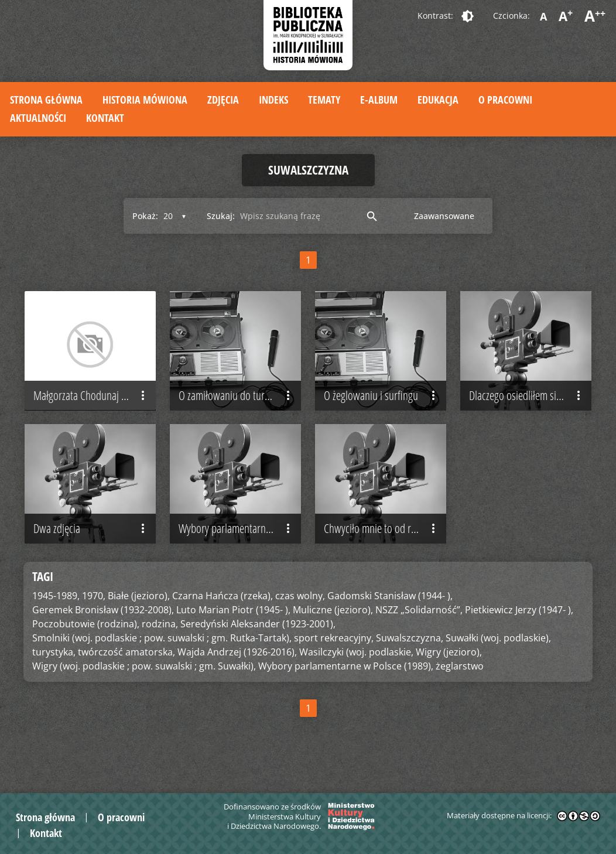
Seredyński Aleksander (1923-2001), (258, 648)
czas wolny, (300, 620)
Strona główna (46, 100)
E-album (379, 100)
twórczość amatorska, (126, 676)
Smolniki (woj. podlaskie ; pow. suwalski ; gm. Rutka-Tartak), (162, 662)
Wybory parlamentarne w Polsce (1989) (240, 552)
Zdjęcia (223, 100)
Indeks (273, 100)
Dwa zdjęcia (92, 552)
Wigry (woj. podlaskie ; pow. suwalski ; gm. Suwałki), (144, 690)
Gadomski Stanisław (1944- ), (390, 620)
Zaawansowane (444, 216)
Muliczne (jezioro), (333, 634)
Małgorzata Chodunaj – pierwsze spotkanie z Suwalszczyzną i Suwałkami (95, 407)
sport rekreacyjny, (334, 662)
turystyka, (54, 676)
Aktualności (38, 118)
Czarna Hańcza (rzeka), (223, 620)
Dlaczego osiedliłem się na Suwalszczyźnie (530, 407)
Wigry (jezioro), (449, 676)
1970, (94, 620)
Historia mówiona (145, 100)
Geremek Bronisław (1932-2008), (103, 634)
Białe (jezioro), (139, 620)
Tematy (324, 100)
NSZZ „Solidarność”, (419, 634)
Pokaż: (145, 216)
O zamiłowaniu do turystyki (237, 407)
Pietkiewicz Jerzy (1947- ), (519, 634)
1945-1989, (56, 620)
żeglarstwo (460, 690)
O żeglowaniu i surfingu (382, 407)
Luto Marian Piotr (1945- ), (233, 634)
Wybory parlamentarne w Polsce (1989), (346, 690)
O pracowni (505, 100)
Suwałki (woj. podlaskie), (498, 662)
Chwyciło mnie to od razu (382, 552)
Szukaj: (221, 216)
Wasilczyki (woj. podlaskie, (356, 676)
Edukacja (438, 100)
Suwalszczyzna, (410, 662)
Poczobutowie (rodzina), (86, 648)
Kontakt (105, 118)
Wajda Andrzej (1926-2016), (237, 676)
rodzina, (160, 648)
